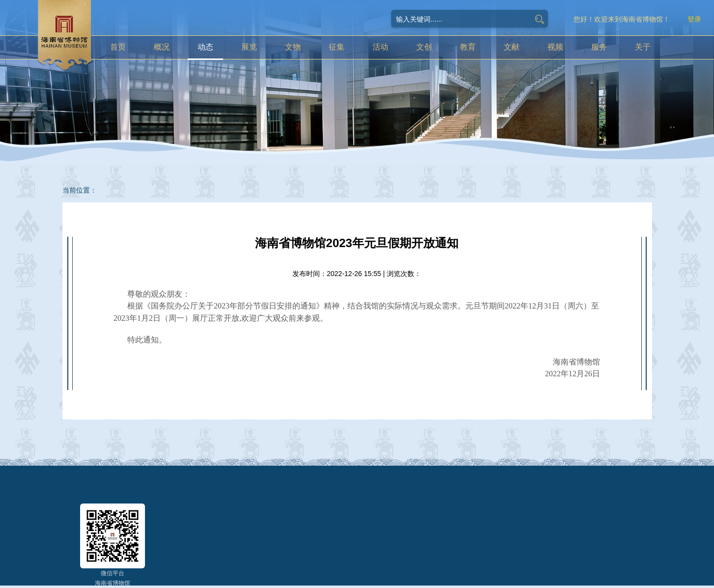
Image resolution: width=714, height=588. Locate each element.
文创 (424, 47)
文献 (512, 47)
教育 (468, 47)
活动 (380, 47)
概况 (162, 47)
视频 (555, 47)
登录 (694, 19)
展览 (249, 47)
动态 (205, 47)
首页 (118, 47)
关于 (643, 47)
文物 (293, 47)
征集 (337, 47)
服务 (599, 47)
